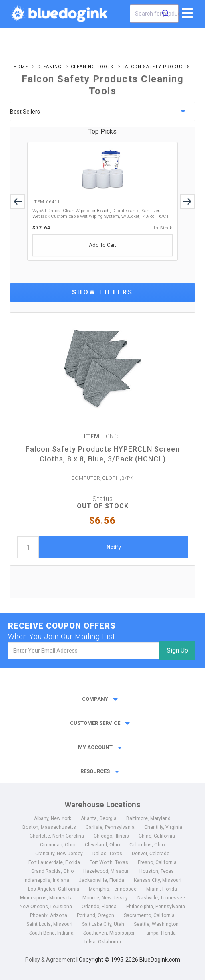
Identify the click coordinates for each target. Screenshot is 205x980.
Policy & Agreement (50, 960)
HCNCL (103, 436)
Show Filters (103, 292)
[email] (84, 651)
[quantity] (28, 547)
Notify (114, 547)
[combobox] (154, 14)
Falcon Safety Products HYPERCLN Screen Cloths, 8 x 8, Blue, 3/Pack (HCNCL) (103, 454)
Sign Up (177, 650)
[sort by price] (102, 112)
